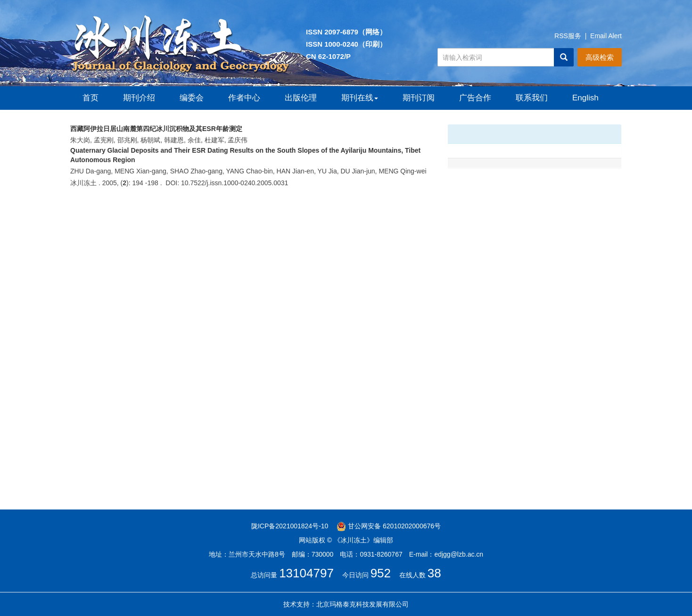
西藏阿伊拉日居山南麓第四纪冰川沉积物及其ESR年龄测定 (156, 129)
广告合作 (475, 98)
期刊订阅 (419, 98)
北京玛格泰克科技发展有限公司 (362, 604)
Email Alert (606, 36)
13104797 (306, 573)
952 (381, 573)
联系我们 (532, 98)
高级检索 (600, 57)
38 (434, 573)
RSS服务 (568, 36)
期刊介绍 (139, 98)
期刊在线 (360, 98)
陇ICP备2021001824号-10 (290, 526)
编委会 (192, 98)
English (585, 98)
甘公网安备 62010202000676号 (389, 526)
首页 (91, 98)
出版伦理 (301, 98)
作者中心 (244, 98)
